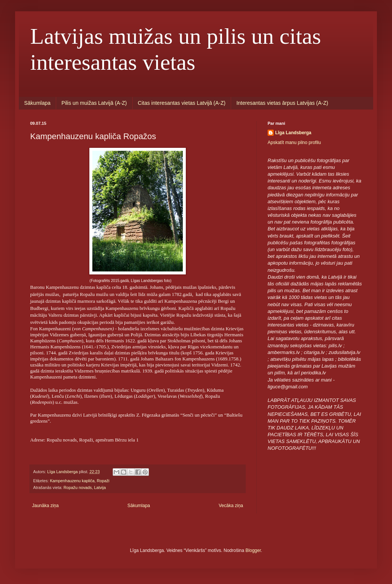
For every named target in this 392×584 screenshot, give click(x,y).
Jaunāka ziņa (45, 506)
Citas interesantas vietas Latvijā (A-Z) (182, 103)
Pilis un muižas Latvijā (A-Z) (94, 103)
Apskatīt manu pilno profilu (294, 143)
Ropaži (103, 481)
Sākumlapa (37, 103)
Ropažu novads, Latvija (84, 487)
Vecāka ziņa (231, 506)
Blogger (253, 550)
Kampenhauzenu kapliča (72, 481)
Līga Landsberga (293, 133)
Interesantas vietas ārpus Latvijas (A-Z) (282, 103)
